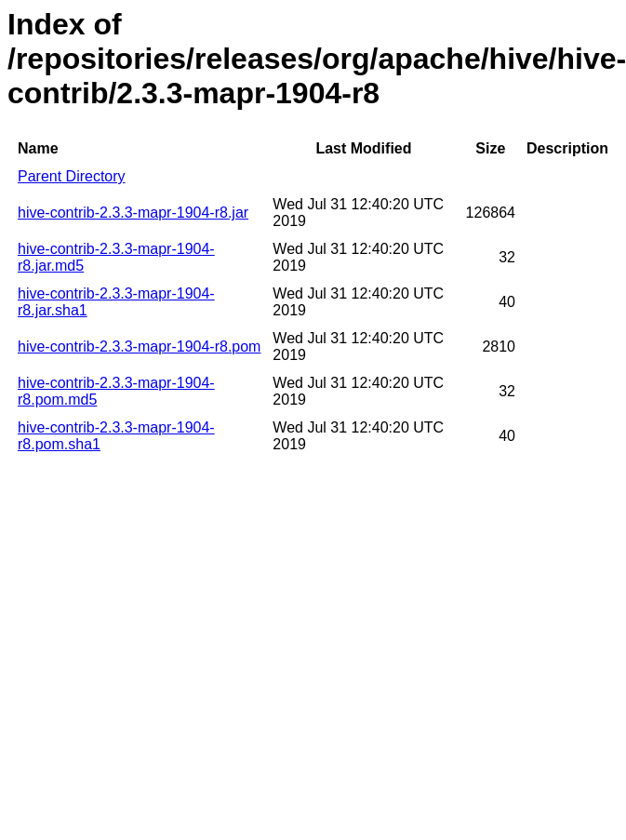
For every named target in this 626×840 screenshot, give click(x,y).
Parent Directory (72, 176)
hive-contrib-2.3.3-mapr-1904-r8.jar (133, 213)
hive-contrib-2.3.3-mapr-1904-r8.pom (139, 347)
